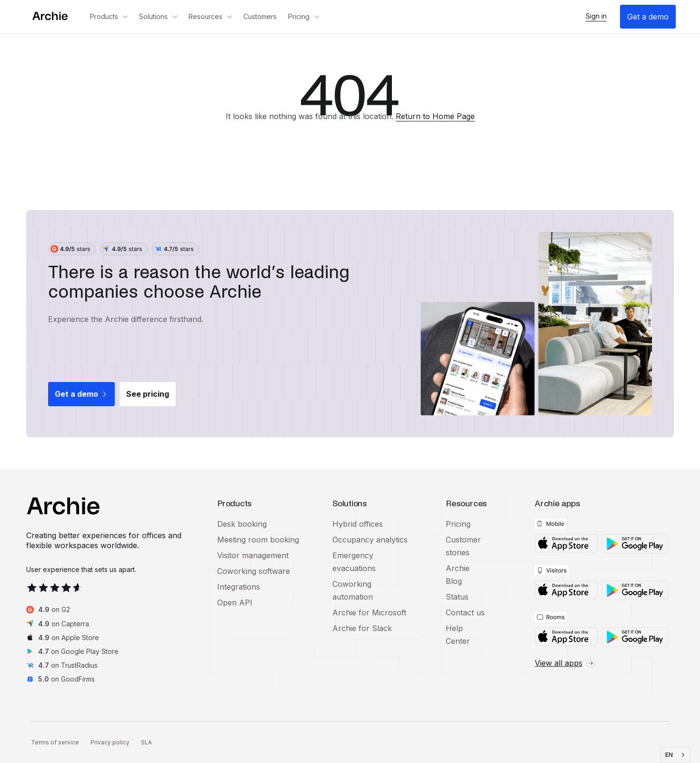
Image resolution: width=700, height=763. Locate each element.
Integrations (239, 587)
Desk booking (242, 524)
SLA (146, 742)
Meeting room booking (258, 540)
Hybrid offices (358, 524)
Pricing (458, 524)
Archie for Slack (362, 628)
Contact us (465, 612)
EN (669, 755)
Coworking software (254, 571)
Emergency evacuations (354, 562)
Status (457, 597)
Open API (235, 602)
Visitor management (253, 555)
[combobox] (675, 755)
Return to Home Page (435, 116)
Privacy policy (110, 742)
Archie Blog (458, 575)
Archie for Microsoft (369, 612)
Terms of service (55, 742)
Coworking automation (353, 590)
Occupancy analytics (370, 540)
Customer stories (463, 546)
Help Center (458, 635)
